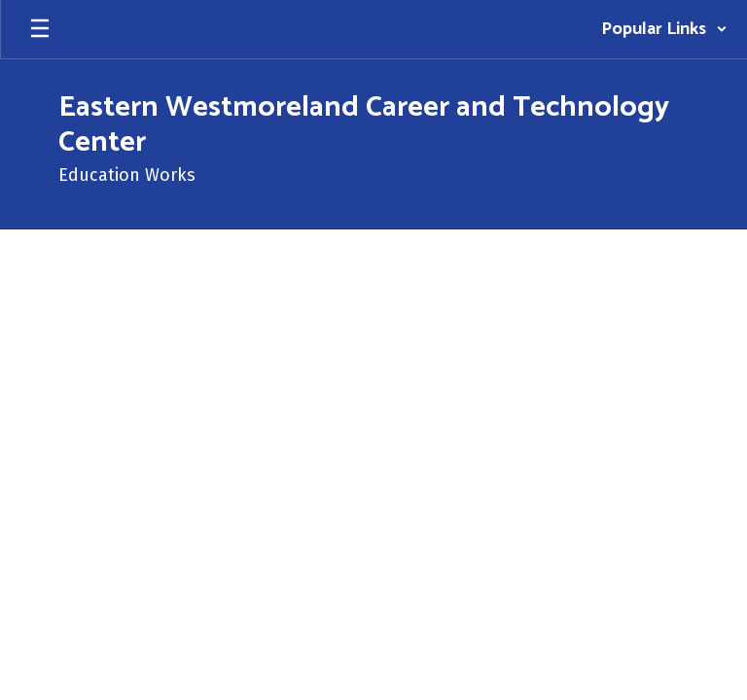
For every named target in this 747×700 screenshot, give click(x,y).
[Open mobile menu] (40, 29)
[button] (664, 29)
